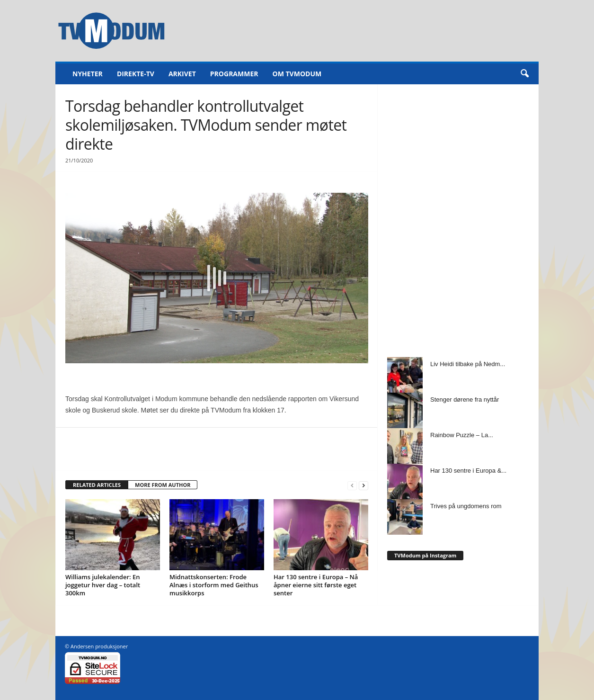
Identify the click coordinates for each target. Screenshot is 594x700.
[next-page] (363, 485)
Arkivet (182, 74)
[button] (524, 74)
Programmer (234, 74)
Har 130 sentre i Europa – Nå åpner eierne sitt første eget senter (316, 585)
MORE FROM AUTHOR (163, 485)
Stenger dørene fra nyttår (465, 399)
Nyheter (88, 74)
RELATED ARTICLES (97, 485)
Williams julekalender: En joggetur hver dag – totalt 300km (103, 585)
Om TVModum (297, 74)
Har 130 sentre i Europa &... (468, 471)
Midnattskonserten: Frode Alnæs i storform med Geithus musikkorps (214, 585)
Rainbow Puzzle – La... (462, 435)
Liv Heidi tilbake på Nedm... (468, 364)
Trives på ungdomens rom (466, 506)
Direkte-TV (136, 74)
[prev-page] (352, 485)
